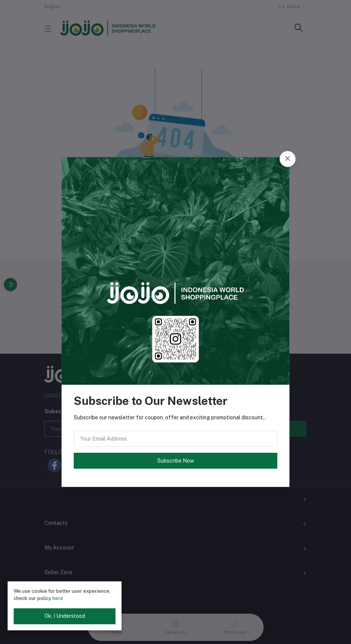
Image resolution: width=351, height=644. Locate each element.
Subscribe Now (176, 461)
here (58, 598)
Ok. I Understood (65, 616)
